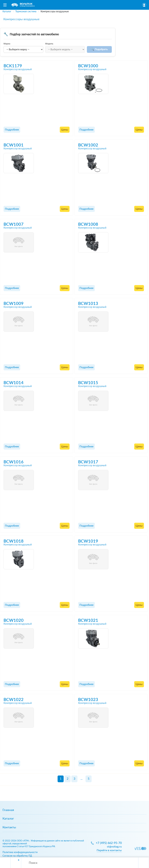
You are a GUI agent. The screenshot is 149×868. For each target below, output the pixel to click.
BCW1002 (88, 145)
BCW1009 (14, 304)
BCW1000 (88, 66)
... (81, 779)
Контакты (9, 827)
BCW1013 (88, 304)
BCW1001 (14, 145)
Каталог (8, 819)
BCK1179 (13, 66)
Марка (7, 44)
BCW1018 (14, 541)
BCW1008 (88, 224)
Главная (8, 810)
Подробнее (12, 130)
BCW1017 (88, 462)
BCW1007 (14, 224)
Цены (65, 130)
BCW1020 (14, 621)
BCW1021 (88, 621)
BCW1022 (14, 700)
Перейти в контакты (109, 850)
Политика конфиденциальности (20, 852)
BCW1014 (14, 383)
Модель (49, 44)
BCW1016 (14, 462)
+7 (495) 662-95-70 (109, 843)
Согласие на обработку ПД (17, 856)
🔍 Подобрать (99, 49)
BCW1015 (88, 383)
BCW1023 (88, 700)
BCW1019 (88, 541)
